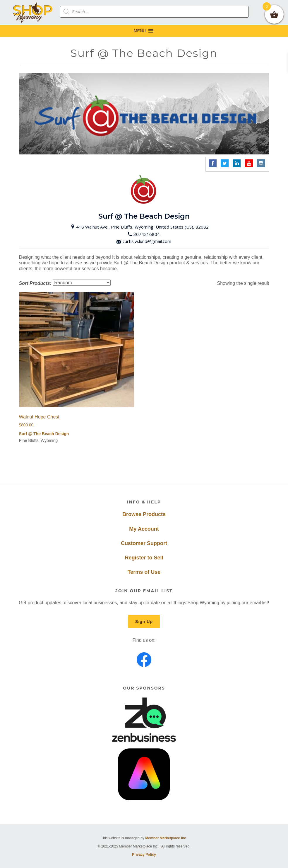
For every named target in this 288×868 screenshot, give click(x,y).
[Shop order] (82, 283)
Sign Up (144, 622)
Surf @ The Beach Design (44, 434)
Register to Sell (144, 558)
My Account (144, 529)
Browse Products (144, 514)
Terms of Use (144, 572)
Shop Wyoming (33, 12)
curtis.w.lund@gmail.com (144, 241)
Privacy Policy (144, 855)
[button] (140, 31)
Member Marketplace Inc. (166, 838)
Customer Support (144, 543)
